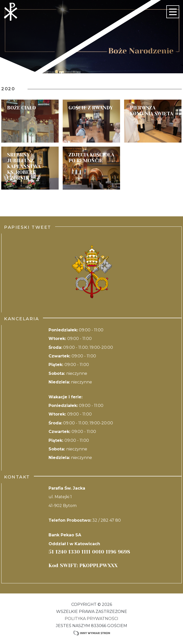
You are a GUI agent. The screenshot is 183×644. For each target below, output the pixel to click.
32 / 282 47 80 (107, 520)
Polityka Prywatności (91, 619)
